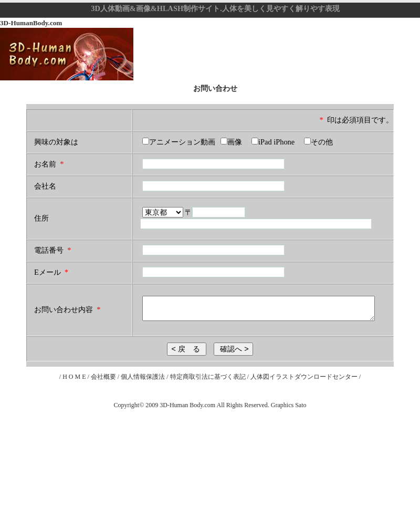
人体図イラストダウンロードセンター (305, 377)
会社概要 (103, 377)
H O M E (74, 377)
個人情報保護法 (144, 377)
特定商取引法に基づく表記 (208, 377)
